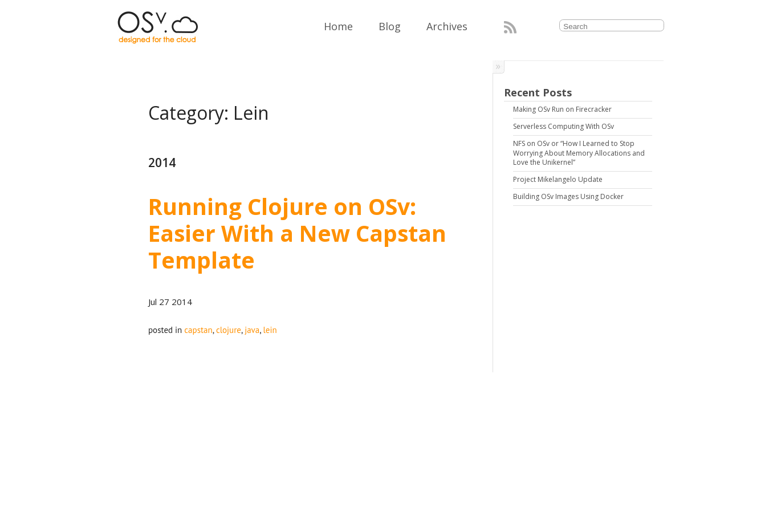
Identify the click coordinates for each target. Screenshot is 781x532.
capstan (198, 330)
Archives (447, 26)
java (252, 330)
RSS (510, 27)
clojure (229, 330)
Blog (390, 26)
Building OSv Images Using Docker (568, 196)
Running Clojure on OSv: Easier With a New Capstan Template (300, 233)
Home (338, 26)
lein (270, 330)
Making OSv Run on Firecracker (562, 109)
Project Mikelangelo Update (558, 179)
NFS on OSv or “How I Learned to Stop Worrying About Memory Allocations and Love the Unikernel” (580, 153)
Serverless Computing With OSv (564, 126)
